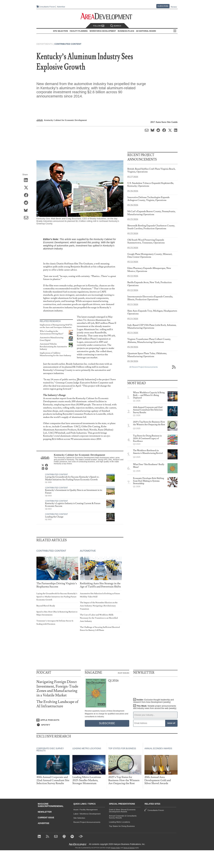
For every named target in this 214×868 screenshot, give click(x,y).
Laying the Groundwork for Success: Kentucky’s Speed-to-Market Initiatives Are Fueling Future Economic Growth (72, 478)
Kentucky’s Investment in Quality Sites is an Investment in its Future (74, 492)
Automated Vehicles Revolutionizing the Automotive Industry (53, 347)
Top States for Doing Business (122, 826)
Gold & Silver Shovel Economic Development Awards (122, 811)
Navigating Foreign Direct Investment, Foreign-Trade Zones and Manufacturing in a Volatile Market (57, 689)
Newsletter (45, 812)
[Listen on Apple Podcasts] (59, 720)
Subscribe (163, 6)
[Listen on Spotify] (59, 725)
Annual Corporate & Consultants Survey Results (123, 817)
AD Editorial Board (146, 31)
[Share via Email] (27, 218)
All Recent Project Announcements (144, 367)
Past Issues (124, 673)
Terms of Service (129, 848)
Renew (174, 7)
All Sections (175, 31)
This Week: (155, 707)
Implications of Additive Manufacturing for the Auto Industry (55, 354)
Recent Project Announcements (87, 822)
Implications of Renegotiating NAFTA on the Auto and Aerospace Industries (56, 326)
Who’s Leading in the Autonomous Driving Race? (51, 333)
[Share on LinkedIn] (27, 180)
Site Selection (79, 818)
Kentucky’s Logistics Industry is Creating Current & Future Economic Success (73, 505)
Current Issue (46, 818)
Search (116, 26)
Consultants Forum (47, 7)
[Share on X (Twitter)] (27, 188)
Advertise (61, 7)
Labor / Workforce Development (87, 814)
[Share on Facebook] (27, 195)
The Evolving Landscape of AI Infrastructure (57, 704)
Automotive (88, 551)
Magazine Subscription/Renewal (51, 805)
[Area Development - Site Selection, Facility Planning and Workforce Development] (107, 16)
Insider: (154, 701)
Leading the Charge (54, 517)
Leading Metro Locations (120, 822)
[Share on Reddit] (27, 203)
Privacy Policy (116, 848)
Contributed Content (68, 44)
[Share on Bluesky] (27, 210)
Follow (99, 26)
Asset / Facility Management (85, 810)
